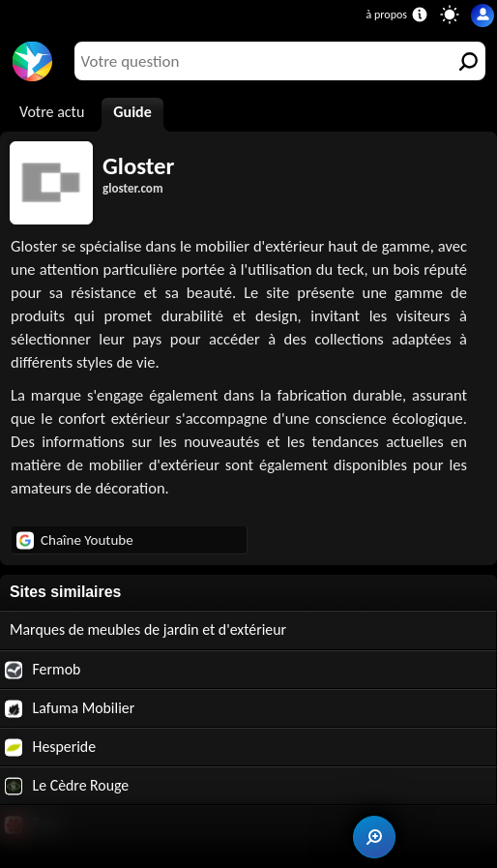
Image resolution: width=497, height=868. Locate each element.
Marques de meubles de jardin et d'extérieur (148, 629)
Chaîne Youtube (75, 540)
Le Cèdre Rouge (67, 786)
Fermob (43, 670)
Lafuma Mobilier (70, 708)
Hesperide (50, 747)
